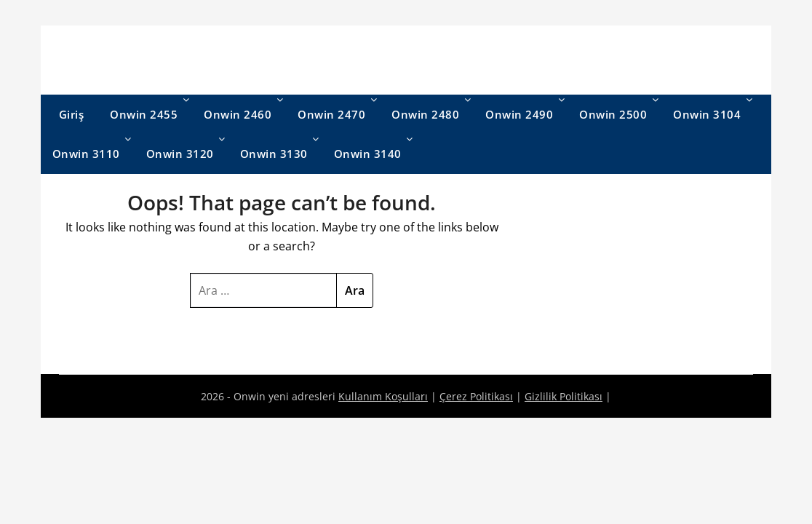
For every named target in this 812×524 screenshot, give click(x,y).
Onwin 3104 (707, 114)
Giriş (72, 114)
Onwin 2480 (425, 114)
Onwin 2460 (238, 114)
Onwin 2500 (613, 114)
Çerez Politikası (476, 396)
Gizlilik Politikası (564, 396)
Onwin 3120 (180, 154)
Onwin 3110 (86, 154)
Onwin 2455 (144, 114)
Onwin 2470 (331, 114)
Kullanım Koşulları (383, 396)
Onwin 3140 (368, 154)
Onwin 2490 (519, 114)
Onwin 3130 (274, 154)
